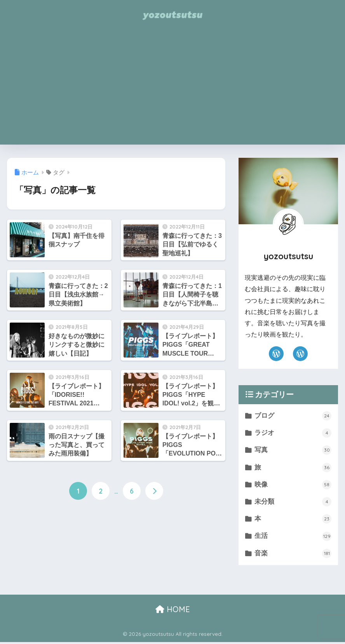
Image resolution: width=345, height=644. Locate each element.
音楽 (293, 555)
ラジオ (293, 433)
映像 (293, 485)
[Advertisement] (172, 90)
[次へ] (154, 491)
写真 (293, 451)
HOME (173, 611)
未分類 (293, 503)
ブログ (293, 416)
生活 (293, 538)
